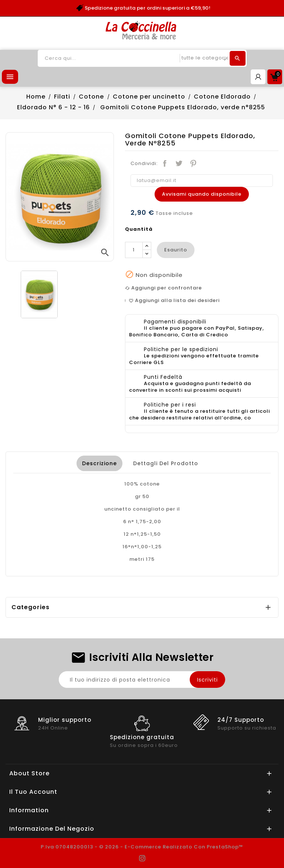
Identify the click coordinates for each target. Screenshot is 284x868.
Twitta (179, 164)
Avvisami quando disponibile (202, 194)
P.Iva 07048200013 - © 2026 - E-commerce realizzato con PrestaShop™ (142, 847)
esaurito (176, 250)
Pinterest (193, 164)
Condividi (165, 164)
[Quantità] (134, 250)
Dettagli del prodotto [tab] (166, 463)
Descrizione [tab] (99, 463)
